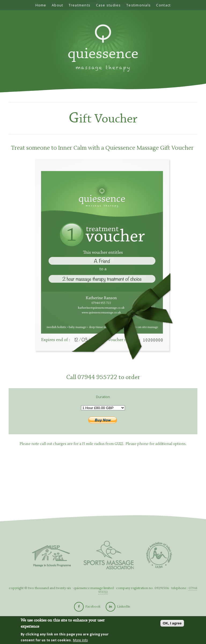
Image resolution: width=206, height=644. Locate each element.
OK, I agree (172, 624)
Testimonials (139, 5)
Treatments (80, 5)
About (57, 5)
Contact (163, 5)
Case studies (108, 5)
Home (41, 5)
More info (80, 640)
